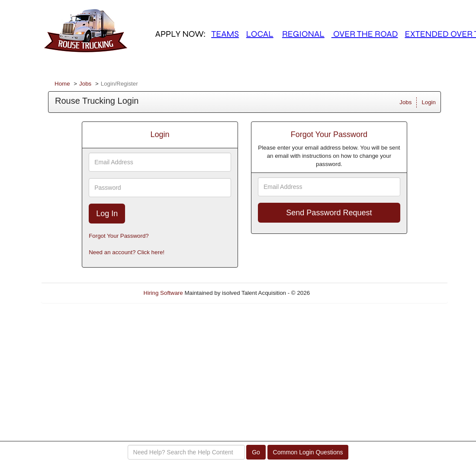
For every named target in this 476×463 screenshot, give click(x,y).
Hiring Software (163, 293)
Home (62, 84)
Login (429, 102)
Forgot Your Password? (119, 236)
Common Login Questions (308, 452)
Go (256, 452)
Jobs (85, 84)
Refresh (336, 293)
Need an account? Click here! (127, 252)
